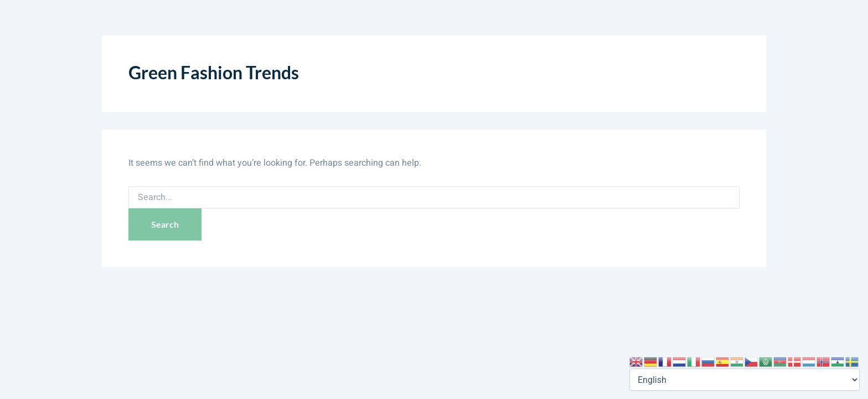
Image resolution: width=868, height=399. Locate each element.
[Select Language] (745, 380)
